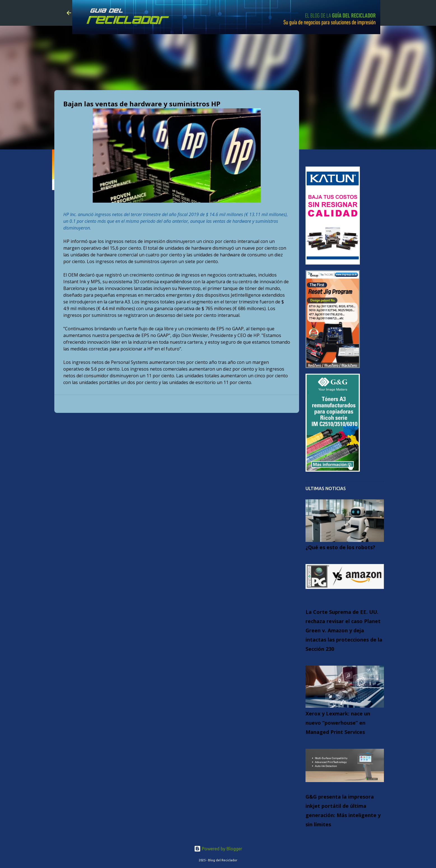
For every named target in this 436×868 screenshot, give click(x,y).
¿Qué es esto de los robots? (340, 547)
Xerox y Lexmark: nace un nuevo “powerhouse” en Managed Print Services (338, 723)
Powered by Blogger (218, 849)
